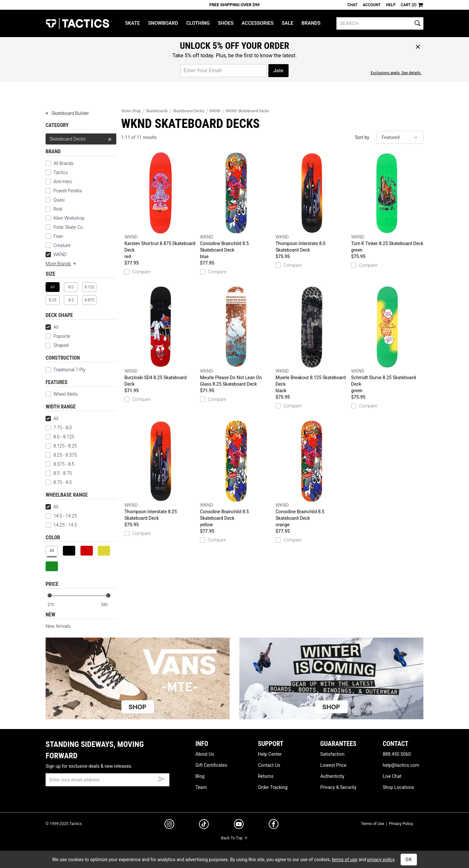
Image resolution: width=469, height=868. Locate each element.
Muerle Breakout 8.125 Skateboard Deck (312, 340)
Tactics (77, 23)
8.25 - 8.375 (61, 455)
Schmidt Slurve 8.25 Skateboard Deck (387, 340)
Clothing (198, 23)
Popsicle (62, 336)
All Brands (64, 163)
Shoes (226, 23)
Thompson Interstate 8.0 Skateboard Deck (312, 202)
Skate (132, 23)
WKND (56, 255)
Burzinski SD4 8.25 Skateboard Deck (161, 337)
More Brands (61, 264)
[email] (107, 780)
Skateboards (157, 111)
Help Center (270, 754)
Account (372, 5)
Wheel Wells (62, 394)
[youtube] (239, 825)
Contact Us (269, 765)
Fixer (58, 236)
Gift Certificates (211, 765)
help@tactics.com (401, 765)
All (52, 327)
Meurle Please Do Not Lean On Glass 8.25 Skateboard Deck (236, 337)
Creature (62, 245)
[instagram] (169, 825)
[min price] (55, 605)
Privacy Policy (401, 824)
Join (278, 71)
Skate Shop (131, 111)
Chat (353, 5)
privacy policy (381, 860)
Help (391, 5)
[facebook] (274, 825)
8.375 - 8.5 (60, 464)
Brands (311, 23)
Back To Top (234, 838)
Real (58, 209)
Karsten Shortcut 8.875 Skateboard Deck (161, 206)
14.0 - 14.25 (61, 516)
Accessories (258, 23)
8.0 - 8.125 (60, 437)
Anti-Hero (63, 182)
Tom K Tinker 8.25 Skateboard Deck (387, 203)
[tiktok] (204, 825)
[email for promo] (224, 71)
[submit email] (162, 778)
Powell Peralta (68, 191)
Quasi (59, 200)
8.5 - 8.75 (59, 473)
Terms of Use (372, 824)
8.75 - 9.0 (59, 482)
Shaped (61, 345)
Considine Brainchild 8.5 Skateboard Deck (236, 206)
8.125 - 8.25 (61, 446)
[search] (380, 23)
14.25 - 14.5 (61, 525)
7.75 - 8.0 (59, 428)
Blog (200, 776)
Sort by (362, 137)
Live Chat (392, 776)
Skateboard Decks (81, 139)
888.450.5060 (397, 754)
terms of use (345, 860)
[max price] (108, 605)
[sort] (400, 137)
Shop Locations (398, 787)
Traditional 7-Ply (69, 370)
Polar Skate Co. (69, 227)
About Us (205, 754)
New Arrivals (58, 626)
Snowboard (163, 23)
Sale (288, 23)
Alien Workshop (69, 218)
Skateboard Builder (67, 113)
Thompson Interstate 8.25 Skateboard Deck (161, 471)
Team (201, 787)
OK (409, 860)
